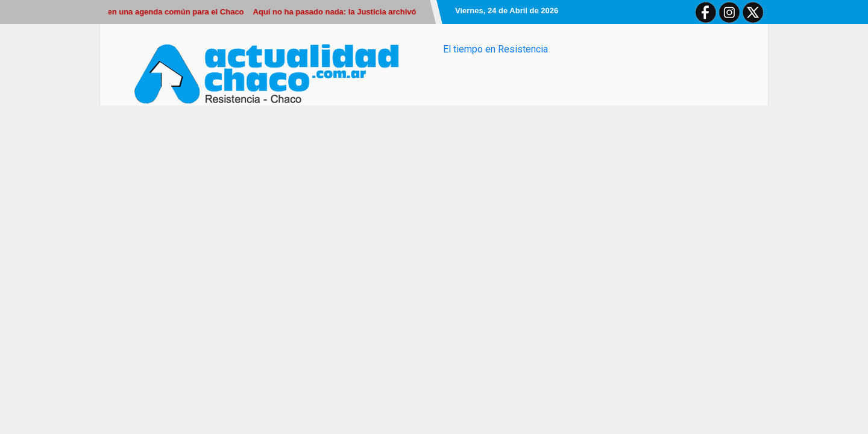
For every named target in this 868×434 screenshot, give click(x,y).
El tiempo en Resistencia (495, 49)
